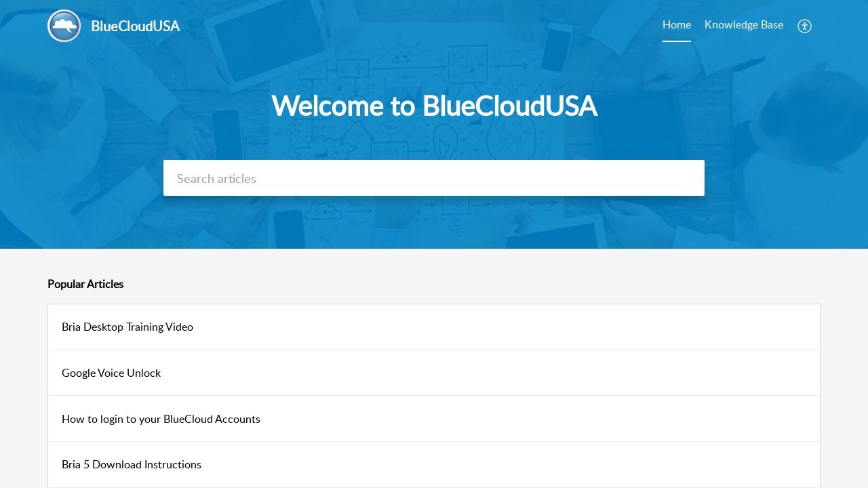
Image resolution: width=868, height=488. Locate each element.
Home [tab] (677, 24)
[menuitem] (805, 26)
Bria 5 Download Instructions (132, 464)
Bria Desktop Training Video (127, 327)
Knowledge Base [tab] (744, 24)
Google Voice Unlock (111, 373)
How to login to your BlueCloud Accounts (161, 419)
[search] (434, 178)
